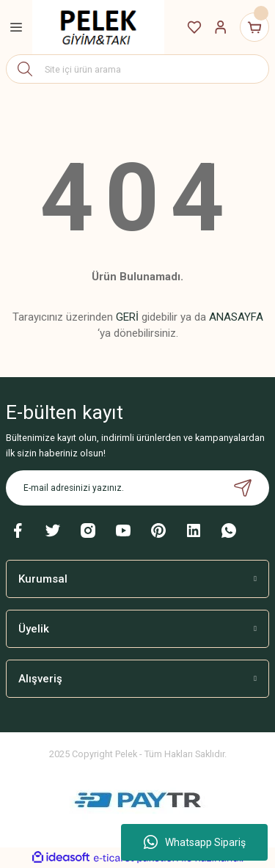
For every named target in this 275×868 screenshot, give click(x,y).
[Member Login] (221, 27)
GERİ (127, 317)
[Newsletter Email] (137, 488)
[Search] (137, 69)
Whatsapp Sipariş (195, 842)
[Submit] (243, 488)
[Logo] (98, 27)
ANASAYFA (236, 317)
